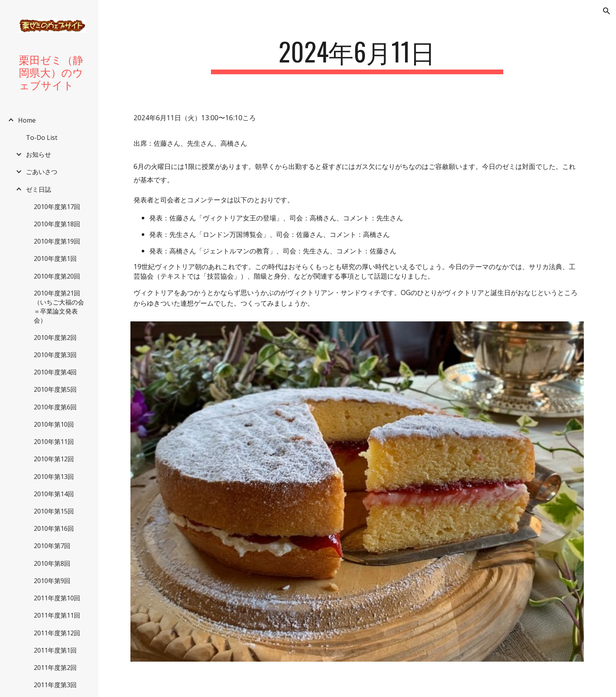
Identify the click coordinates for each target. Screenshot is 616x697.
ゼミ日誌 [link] (38, 189)
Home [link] (27, 120)
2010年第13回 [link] (54, 477)
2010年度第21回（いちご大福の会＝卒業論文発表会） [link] (59, 307)
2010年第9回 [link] (52, 581)
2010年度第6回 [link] (55, 407)
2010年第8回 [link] (52, 563)
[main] (357, 55)
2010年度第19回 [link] (57, 241)
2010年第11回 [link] (54, 442)
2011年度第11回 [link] (57, 615)
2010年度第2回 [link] (55, 337)
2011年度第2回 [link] (55, 668)
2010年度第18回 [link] (57, 224)
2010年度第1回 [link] (55, 259)
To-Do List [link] (42, 138)
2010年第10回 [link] (54, 424)
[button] (607, 11)
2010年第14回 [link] (54, 494)
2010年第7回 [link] (52, 546)
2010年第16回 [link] (54, 528)
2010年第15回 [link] (54, 511)
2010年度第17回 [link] (57, 207)
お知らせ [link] (38, 154)
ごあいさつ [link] (42, 172)
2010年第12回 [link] (54, 459)
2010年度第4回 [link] (55, 372)
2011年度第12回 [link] (57, 633)
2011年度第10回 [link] (57, 598)
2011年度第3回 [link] (55, 685)
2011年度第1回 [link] (55, 650)
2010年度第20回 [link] (57, 276)
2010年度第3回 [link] (55, 355)
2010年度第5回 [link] (55, 389)
